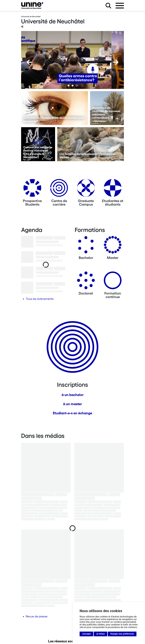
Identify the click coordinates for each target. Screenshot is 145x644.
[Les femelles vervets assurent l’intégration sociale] (91, 144)
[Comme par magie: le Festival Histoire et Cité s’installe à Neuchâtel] (38, 144)
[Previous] (29, 62)
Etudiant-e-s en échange (72, 413)
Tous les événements (40, 299)
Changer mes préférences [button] (122, 634)
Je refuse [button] (100, 634)
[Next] (116, 62)
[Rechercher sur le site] (108, 6)
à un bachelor (73, 395)
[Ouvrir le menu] (120, 6)
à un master (72, 404)
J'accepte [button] (86, 634)
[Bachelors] (86, 246)
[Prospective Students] (32, 189)
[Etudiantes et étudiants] (113, 189)
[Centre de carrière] (59, 189)
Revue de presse (37, 616)
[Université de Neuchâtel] (32, 6)
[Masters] (113, 246)
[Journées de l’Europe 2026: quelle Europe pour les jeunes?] (54, 108)
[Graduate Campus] (86, 189)
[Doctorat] (86, 281)
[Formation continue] (113, 281)
